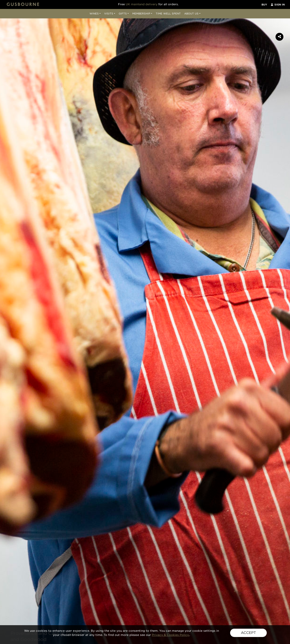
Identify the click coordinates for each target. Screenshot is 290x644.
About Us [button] (191, 14)
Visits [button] (109, 14)
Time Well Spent (168, 14)
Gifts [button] (123, 14)
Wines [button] (94, 14)
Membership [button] (141, 14)
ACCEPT (248, 633)
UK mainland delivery (142, 4)
